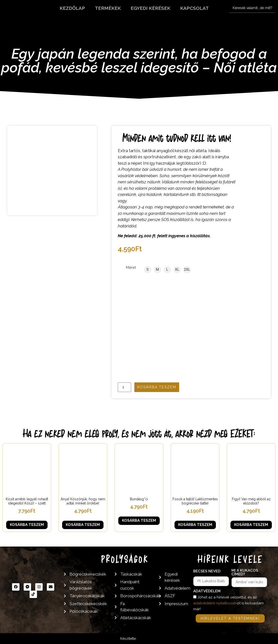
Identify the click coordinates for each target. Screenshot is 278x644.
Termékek (108, 8)
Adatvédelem (207, 591)
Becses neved (207, 571)
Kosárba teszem (157, 387)
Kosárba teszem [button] (27, 525)
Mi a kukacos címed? (245, 573)
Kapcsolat (194, 8)
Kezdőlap (72, 8)
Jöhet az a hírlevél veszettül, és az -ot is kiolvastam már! (228, 603)
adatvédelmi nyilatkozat (214, 603)
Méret (131, 268)
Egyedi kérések (150, 8)
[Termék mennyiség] (124, 387)
